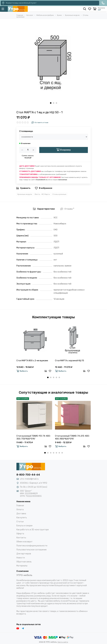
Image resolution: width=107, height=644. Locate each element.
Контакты (21, 538)
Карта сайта (63, 642)
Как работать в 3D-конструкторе (33, 530)
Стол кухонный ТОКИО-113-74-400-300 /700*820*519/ (34, 437)
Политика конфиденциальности (32, 546)
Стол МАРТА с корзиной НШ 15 (69, 361)
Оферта (20, 534)
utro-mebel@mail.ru (29, 479)
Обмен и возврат (24, 542)
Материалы (22, 566)
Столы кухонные (59, 194)
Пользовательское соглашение (31, 550)
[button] (51, 103)
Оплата (20, 510)
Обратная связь (24, 562)
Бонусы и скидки (24, 526)
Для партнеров (24, 554)
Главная (20, 506)
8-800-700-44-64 (28, 475)
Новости (21, 558)
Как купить (22, 518)
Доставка (21, 514)
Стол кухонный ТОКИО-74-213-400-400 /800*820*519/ (72, 437)
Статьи (20, 522)
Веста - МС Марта (42, 194)
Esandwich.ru (42, 180)
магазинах (63, 180)
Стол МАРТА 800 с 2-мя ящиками (32, 361)
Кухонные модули (25, 194)
